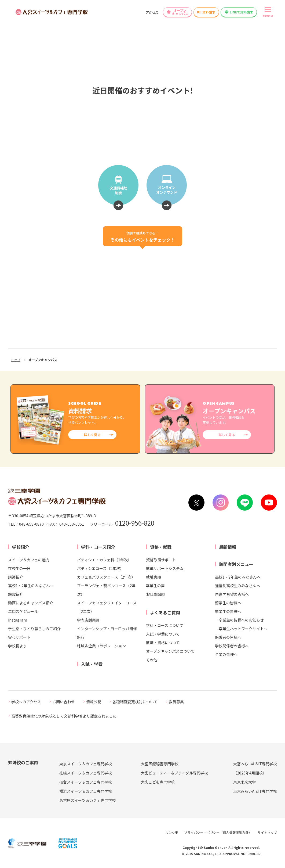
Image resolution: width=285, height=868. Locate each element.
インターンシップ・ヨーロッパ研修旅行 (107, 633)
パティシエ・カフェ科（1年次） (104, 560)
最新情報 (228, 547)
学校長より (17, 646)
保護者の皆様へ (228, 637)
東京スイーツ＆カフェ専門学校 (86, 764)
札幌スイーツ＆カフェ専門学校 (86, 773)
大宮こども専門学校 (158, 782)
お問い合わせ (64, 702)
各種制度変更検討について (135, 702)
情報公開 (94, 702)
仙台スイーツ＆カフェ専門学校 (86, 782)
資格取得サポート (161, 560)
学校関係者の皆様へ (232, 646)
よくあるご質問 (165, 612)
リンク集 (172, 832)
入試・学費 (92, 664)
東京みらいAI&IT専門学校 (255, 791)
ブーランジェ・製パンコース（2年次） (106, 590)
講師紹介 (16, 577)
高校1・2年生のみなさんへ (31, 586)
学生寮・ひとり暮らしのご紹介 (34, 629)
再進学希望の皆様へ (232, 594)
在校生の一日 (19, 568)
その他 (152, 660)
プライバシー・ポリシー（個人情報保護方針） (218, 832)
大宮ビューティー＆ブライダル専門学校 (174, 773)
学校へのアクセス (26, 702)
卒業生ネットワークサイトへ (243, 629)
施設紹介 (16, 594)
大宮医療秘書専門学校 (160, 764)
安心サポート (19, 637)
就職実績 (154, 577)
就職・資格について (163, 643)
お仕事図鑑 (155, 594)
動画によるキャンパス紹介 (31, 603)
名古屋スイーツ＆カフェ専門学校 (87, 800)
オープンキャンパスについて (170, 651)
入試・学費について (163, 634)
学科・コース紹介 (98, 547)
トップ (16, 360)
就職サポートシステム (165, 568)
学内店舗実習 (88, 620)
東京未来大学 (244, 782)
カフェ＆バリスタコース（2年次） (106, 577)
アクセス (152, 12)
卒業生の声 (155, 586)
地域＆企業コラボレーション (101, 646)
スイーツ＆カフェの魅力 (29, 560)
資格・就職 (161, 547)
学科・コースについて (165, 625)
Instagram (18, 620)
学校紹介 (21, 547)
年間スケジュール (23, 611)
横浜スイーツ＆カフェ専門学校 (86, 791)
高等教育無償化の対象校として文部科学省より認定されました (64, 716)
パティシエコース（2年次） (100, 568)
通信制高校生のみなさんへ (238, 586)
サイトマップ (267, 832)
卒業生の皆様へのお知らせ (241, 620)
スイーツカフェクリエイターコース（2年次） (107, 607)
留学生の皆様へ (228, 603)
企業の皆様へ (226, 654)
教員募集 (176, 702)
